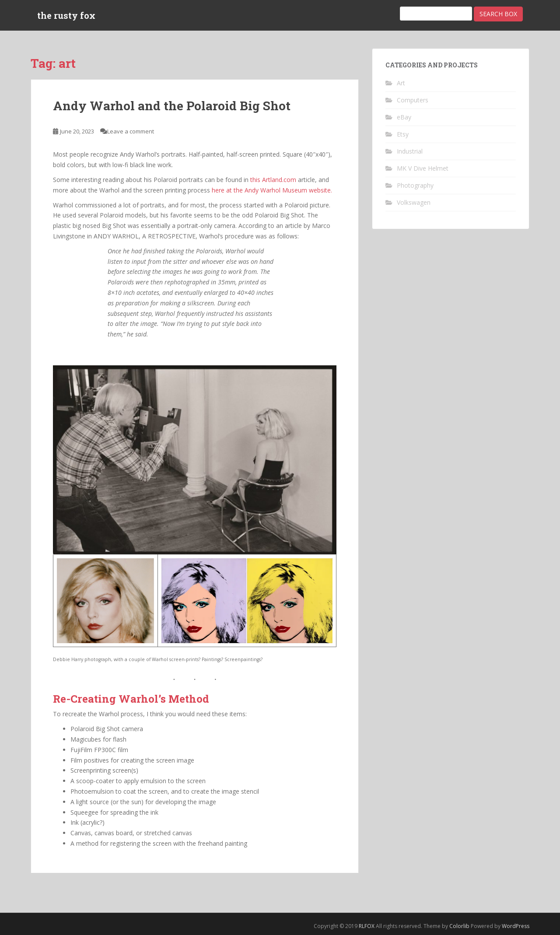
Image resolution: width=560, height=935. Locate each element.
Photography (415, 185)
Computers (413, 100)
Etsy (403, 134)
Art (401, 83)
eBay (404, 117)
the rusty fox (66, 15)
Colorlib (459, 926)
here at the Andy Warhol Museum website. (272, 190)
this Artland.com (273, 180)
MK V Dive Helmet (423, 168)
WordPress (516, 926)
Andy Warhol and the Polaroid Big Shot (172, 106)
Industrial (410, 151)
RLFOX (367, 926)
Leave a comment (131, 131)
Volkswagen (414, 202)
